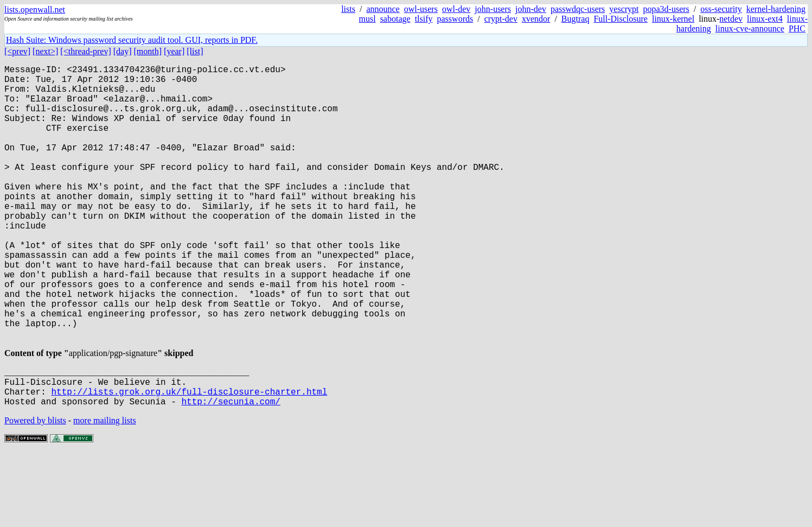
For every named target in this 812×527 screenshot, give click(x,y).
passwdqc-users (578, 9)
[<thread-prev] (85, 51)
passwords (455, 19)
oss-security (721, 9)
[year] (174, 51)
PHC (797, 28)
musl (367, 19)
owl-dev (456, 9)
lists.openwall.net (35, 9)
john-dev (531, 9)
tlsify (424, 19)
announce (383, 9)
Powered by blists (35, 494)
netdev (731, 19)
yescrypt (624, 9)
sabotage (395, 19)
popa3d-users (666, 9)
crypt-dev (501, 19)
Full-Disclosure (621, 19)
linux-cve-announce (750, 28)
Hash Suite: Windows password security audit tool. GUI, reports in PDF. (132, 40)
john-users (493, 9)
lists (348, 9)
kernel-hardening (776, 9)
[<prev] (17, 51)
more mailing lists (105, 494)
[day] (123, 51)
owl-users (421, 9)
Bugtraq (576, 19)
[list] (195, 51)
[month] (148, 51)
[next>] (45, 51)
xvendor (536, 19)
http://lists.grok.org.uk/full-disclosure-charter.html (189, 463)
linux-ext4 (765, 19)
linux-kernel (673, 19)
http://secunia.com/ (231, 475)
